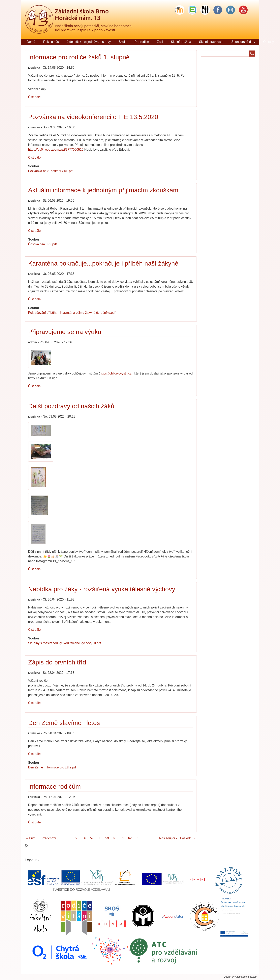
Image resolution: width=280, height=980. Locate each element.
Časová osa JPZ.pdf (43, 244)
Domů (31, 42)
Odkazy (268, 42)
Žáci (160, 42)
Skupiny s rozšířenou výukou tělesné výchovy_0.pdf (65, 643)
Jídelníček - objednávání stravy (89, 42)
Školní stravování (211, 42)
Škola (123, 42)
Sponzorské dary (243, 42)
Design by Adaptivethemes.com (240, 977)
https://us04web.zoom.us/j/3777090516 (56, 150)
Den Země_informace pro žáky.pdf (52, 767)
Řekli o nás (51, 42)
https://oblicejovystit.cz (116, 373)
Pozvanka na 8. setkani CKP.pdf (51, 171)
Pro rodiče (142, 42)
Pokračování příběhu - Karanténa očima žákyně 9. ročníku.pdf (72, 313)
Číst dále (34, 97)
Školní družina (181, 42)
